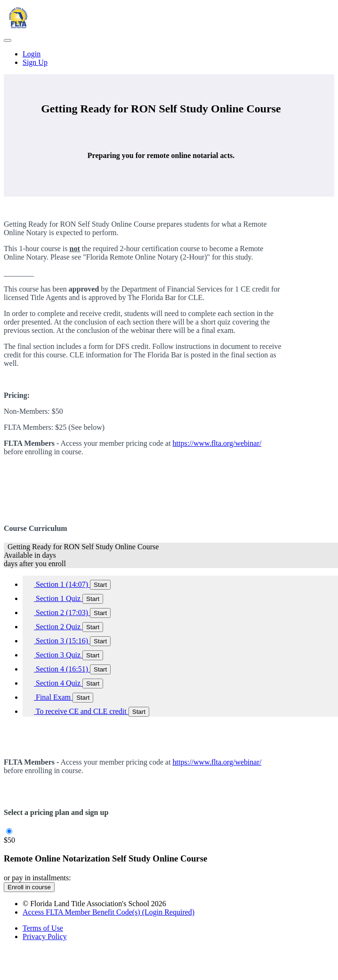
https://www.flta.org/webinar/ (217, 443)
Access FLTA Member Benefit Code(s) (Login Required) (109, 912)
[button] (8, 40)
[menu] (169, 58)
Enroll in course (29, 887)
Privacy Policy (45, 937)
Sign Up (35, 62)
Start (100, 585)
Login (32, 54)
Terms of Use (43, 928)
